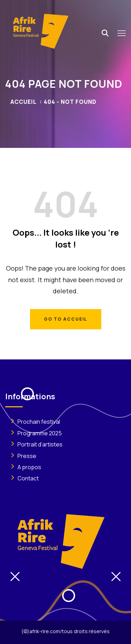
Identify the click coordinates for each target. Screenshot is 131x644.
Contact (28, 478)
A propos (29, 467)
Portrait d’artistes (40, 444)
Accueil (24, 102)
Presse (27, 456)
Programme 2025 (40, 433)
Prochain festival (39, 422)
